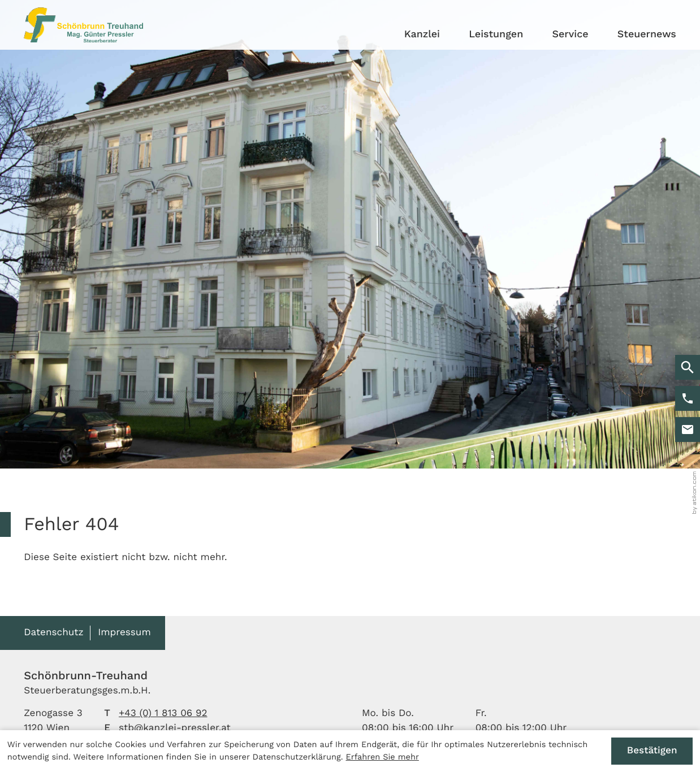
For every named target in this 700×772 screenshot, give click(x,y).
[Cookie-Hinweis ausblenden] (652, 751)
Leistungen (496, 34)
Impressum (124, 632)
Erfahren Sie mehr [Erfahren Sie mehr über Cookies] (383, 757)
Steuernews (647, 34)
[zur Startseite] (83, 25)
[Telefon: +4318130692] (163, 714)
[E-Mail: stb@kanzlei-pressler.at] (688, 430)
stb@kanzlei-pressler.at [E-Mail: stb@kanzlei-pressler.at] (175, 728)
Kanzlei (422, 34)
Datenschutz (53, 632)
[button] (688, 398)
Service (571, 34)
